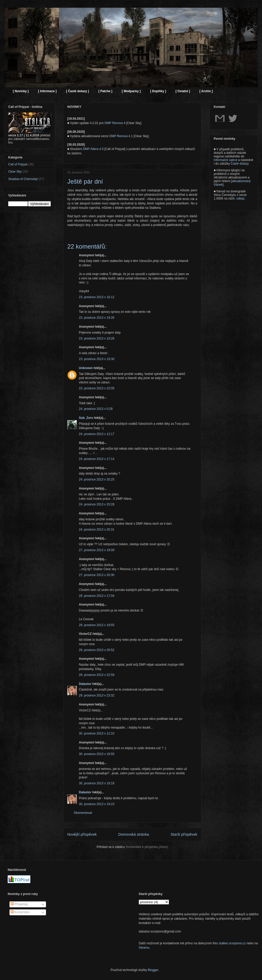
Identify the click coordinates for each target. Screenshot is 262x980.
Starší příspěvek (184, 834)
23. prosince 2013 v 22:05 (97, 388)
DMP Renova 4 (115, 123)
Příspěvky (19, 904)
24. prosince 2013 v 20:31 (97, 530)
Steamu (144, 948)
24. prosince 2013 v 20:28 (97, 504)
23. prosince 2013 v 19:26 (97, 318)
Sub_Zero (86, 418)
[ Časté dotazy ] (77, 91)
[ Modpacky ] (131, 91)
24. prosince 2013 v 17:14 (97, 459)
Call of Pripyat (18, 164)
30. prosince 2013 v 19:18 (97, 783)
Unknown (86, 368)
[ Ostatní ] (183, 91)
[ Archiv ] (206, 91)
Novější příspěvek (82, 834)
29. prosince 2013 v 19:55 (97, 625)
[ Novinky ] (21, 91)
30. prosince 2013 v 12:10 (97, 733)
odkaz (240, 199)
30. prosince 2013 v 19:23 (97, 804)
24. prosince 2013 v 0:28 (96, 409)
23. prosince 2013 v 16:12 (97, 297)
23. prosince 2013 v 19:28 (97, 338)
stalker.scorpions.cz (232, 943)
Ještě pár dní (85, 181)
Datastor (85, 684)
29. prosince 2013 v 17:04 (97, 596)
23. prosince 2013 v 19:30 (97, 359)
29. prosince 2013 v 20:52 (97, 650)
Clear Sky (15, 172)
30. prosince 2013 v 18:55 (97, 754)
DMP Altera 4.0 (93, 149)
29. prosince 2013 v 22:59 (97, 675)
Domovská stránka (134, 834)
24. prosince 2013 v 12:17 (97, 434)
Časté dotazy (240, 164)
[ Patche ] (105, 91)
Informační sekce (225, 160)
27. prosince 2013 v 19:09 (97, 550)
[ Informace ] (47, 91)
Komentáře (20, 912)
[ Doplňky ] (158, 91)
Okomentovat (83, 813)
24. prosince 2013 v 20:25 (97, 479)
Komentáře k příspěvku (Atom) (147, 847)
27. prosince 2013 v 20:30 (97, 575)
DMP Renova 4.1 (121, 136)
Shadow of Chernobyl (23, 179)
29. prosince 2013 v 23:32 (97, 695)
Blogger (153, 970)
